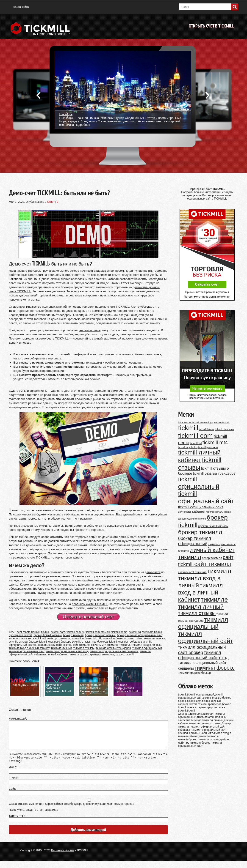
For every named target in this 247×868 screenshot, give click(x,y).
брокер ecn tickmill (21, 635)
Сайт (12, 796)
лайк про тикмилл (59, 638)
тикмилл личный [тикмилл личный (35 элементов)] (201, 607)
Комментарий (18, 719)
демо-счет (132, 526)
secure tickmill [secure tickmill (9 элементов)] (222, 422)
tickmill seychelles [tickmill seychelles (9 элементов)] (188, 447)
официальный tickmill (22, 645)
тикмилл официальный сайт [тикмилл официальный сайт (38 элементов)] (206, 637)
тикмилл (125, 645)
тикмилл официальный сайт (27, 651)
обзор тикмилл (145, 638)
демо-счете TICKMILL (114, 307)
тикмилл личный (61, 648)
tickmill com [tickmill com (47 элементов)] (196, 436)
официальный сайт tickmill (54, 645)
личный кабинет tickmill (86, 638)
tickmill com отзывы (98, 632)
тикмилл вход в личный (146, 645)
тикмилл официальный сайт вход (67, 651)
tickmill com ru (75, 632)
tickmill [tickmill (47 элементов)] (188, 428)
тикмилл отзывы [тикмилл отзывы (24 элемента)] (197, 613)
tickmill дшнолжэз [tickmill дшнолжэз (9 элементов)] (208, 447)
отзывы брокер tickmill (33, 642)
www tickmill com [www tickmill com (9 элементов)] (197, 519)
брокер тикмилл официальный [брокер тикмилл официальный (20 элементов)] (195, 541)
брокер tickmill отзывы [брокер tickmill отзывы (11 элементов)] (213, 526)
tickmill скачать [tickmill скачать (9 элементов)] (215, 512)
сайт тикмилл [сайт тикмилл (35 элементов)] (213, 564)
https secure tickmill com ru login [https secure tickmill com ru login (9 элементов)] (196, 422)
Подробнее (82, 125)
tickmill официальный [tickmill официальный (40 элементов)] (199, 483)
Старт (51, 202)
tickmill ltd (135, 632)
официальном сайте (207, 199)
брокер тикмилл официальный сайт (140, 635)
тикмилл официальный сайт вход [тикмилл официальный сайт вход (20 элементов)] (203, 655)
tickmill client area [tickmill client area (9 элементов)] (224, 429)
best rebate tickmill (28, 632)
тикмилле (108, 654)
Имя (12, 774)
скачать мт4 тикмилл (104, 645)
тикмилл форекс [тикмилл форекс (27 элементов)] (214, 668)
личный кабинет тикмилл (118, 638)
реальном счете (89, 330)
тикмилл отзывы (84, 648)
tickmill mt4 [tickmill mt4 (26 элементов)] (215, 442)
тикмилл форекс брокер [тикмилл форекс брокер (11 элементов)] (195, 673)
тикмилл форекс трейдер (84, 654)
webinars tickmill (152, 632)
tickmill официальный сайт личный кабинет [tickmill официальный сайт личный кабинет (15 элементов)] (201, 509)
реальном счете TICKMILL (31, 557)
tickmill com (58, 632)
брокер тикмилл (73, 635)
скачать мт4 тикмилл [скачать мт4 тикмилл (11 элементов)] (192, 572)
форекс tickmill (125, 654)
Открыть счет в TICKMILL (211, 26)
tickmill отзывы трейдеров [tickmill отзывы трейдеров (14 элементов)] (214, 473)
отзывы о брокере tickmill (64, 642)
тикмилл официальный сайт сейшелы (114, 651)
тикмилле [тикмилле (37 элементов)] (214, 600)
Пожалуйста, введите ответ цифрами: (33, 817)
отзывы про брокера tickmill (99, 642)
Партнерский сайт (63, 857)
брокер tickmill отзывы (48, 635)
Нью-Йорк (66, 114)
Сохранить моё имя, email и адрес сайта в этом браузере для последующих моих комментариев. (71, 811)
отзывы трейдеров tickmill (135, 642)
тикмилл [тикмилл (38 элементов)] (219, 571)
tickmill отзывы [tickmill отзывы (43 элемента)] (200, 464)
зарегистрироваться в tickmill (27, 638)
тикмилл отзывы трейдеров (113, 648)
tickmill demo (119, 632)
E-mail (14, 785)
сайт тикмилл (81, 645)
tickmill (45, 632)
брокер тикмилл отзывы (100, 635)
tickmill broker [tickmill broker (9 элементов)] (207, 429)
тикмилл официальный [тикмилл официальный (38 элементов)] (203, 623)
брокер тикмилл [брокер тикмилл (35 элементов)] (200, 532)
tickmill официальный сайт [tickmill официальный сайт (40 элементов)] (206, 497)
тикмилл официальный (147, 648)
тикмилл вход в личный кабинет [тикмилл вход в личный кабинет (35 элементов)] (201, 592)
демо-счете (153, 572)
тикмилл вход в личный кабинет (29, 648)
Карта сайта (21, 7)
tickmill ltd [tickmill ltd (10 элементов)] (196, 443)
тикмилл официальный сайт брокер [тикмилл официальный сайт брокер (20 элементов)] (202, 650)
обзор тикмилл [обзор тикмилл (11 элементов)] (212, 558)
